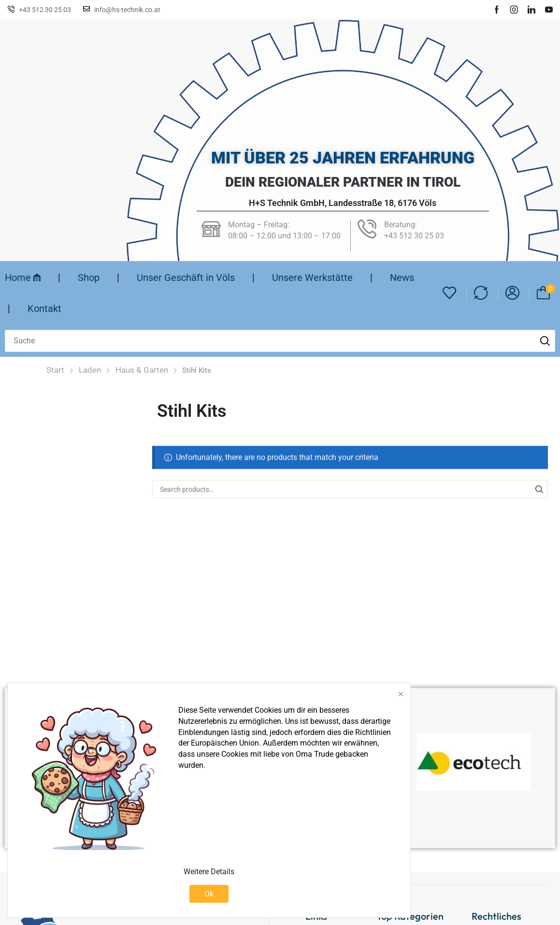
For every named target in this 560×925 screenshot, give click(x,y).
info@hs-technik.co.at (127, 10)
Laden (90, 370)
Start (55, 370)
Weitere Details (209, 872)
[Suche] (545, 341)
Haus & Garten (142, 370)
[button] (450, 293)
